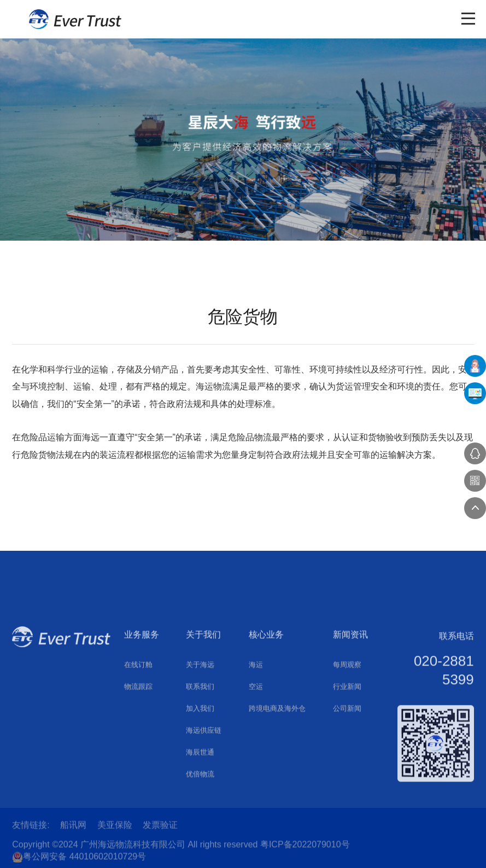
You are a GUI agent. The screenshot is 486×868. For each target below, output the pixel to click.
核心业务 (266, 691)
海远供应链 (204, 786)
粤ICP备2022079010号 (305, 853)
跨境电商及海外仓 (277, 764)
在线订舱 (138, 721)
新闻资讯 (350, 691)
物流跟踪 (138, 742)
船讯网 (73, 829)
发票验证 (160, 829)
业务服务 (142, 691)
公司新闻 (347, 764)
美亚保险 (115, 829)
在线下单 (475, 366)
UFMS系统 (475, 393)
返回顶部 (475, 508)
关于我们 (203, 691)
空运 (256, 742)
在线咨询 (475, 453)
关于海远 (200, 721)
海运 (256, 721)
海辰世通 (200, 808)
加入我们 (200, 764)
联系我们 (200, 742)
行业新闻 (347, 742)
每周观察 (347, 721)
